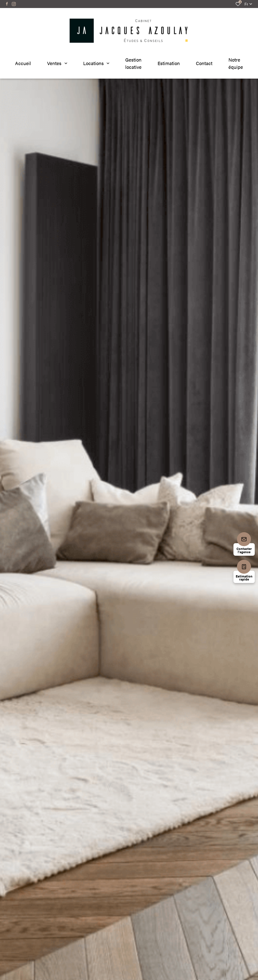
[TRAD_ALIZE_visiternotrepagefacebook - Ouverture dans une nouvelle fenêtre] (7, 4)
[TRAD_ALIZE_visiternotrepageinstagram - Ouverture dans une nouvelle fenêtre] (14, 4)
